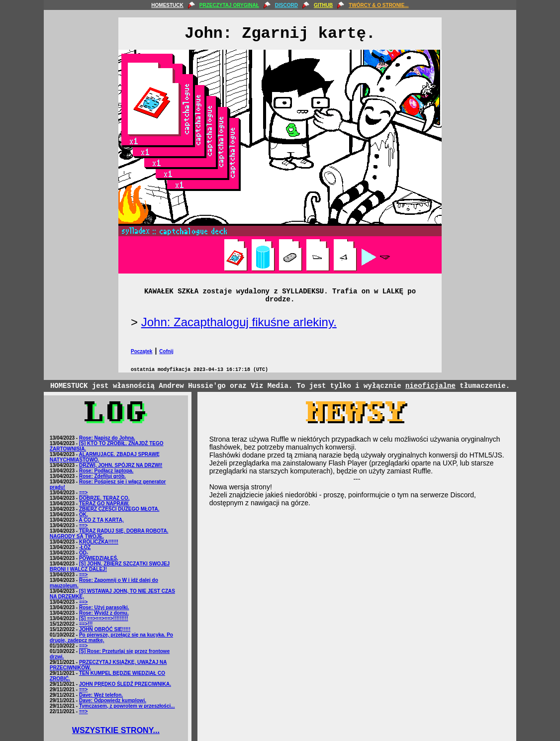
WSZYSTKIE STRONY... (116, 730)
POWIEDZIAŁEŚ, (99, 558)
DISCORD (286, 5)
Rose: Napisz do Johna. (107, 438)
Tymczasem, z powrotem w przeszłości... (127, 706)
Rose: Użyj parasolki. (104, 607)
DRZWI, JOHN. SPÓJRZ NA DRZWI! (121, 465)
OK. (84, 514)
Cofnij (166, 351)
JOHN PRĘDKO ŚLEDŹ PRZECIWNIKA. (125, 684)
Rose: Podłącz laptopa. (106, 471)
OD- (84, 553)
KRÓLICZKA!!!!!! (99, 542)
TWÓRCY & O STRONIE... (378, 5)
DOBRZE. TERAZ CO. (104, 498)
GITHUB (323, 5)
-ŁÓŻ (85, 547)
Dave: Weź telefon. (101, 695)
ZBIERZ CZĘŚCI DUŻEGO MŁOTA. (119, 509)
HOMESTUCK (167, 5)
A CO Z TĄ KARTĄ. (101, 520)
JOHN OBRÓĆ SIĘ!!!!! (105, 629)
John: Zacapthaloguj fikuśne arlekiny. (239, 322)
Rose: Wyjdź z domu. (104, 613)
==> (84, 493)
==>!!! (86, 624)
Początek (141, 351)
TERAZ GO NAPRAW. (104, 504)
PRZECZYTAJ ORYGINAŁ (229, 5)
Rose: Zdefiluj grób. (102, 476)
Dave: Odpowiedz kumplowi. (113, 700)
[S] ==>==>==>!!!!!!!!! (104, 618)
